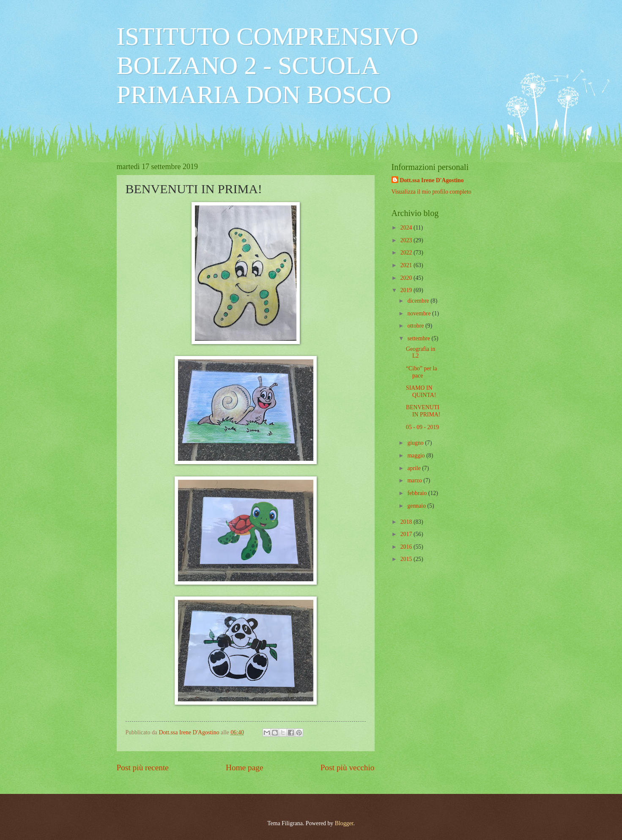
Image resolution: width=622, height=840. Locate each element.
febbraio (418, 493)
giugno (416, 443)
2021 (407, 265)
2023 (407, 240)
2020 (407, 278)
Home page (244, 767)
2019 (407, 290)
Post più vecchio (348, 767)
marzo (415, 480)
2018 (407, 522)
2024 (407, 228)
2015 (407, 559)
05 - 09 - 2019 (422, 427)
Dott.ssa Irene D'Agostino (432, 180)
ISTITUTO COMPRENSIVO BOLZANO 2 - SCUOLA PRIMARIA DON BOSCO (268, 66)
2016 (407, 547)
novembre (420, 313)
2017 (407, 534)
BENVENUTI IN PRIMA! (423, 411)
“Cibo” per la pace (422, 372)
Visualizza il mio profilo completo (432, 192)
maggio (417, 456)
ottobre (416, 326)
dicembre (419, 301)
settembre (419, 338)
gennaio (417, 506)
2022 (407, 253)
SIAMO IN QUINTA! (421, 391)
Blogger (344, 823)
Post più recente (143, 767)
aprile (415, 468)
